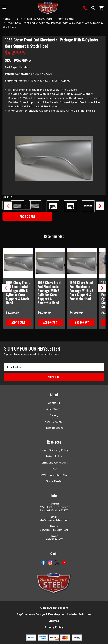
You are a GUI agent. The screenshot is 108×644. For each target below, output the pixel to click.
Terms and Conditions (54, 463)
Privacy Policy (54, 627)
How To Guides (54, 422)
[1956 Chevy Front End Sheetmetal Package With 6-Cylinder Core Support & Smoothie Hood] (50, 263)
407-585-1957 (54, 539)
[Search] (93, 8)
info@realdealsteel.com (54, 520)
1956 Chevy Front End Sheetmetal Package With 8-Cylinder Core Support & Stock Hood (18, 293)
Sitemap (54, 621)
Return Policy (54, 456)
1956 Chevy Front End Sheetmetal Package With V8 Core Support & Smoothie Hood (81, 291)
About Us (54, 403)
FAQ (54, 469)
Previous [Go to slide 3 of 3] (6, 292)
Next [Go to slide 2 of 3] (102, 292)
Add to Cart (18, 322)
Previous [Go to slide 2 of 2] (8, 210)
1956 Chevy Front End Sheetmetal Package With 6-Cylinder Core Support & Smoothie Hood (50, 293)
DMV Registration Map (54, 475)
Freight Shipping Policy (54, 450)
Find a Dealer (54, 481)
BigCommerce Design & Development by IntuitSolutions (54, 614)
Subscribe (54, 377)
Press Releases (54, 428)
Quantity (7, 197)
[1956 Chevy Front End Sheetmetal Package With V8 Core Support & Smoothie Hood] (82, 263)
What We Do (54, 409)
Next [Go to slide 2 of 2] (100, 210)
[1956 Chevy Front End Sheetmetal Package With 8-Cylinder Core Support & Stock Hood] (18, 263)
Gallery (54, 415)
